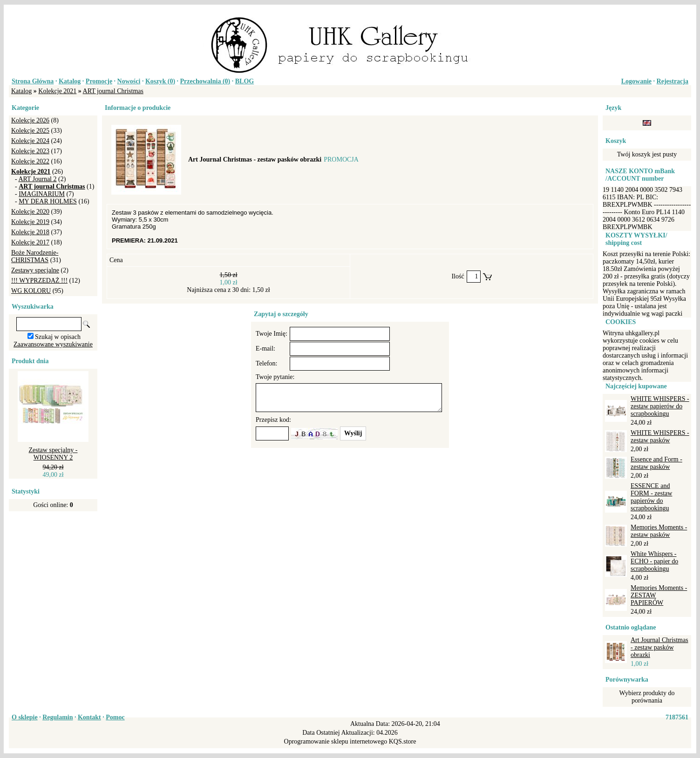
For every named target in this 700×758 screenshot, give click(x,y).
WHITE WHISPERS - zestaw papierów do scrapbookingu (660, 406)
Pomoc (115, 717)
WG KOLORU (31, 291)
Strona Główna (33, 81)
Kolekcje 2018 (30, 232)
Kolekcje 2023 (30, 151)
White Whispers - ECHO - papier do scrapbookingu (654, 561)
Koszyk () (160, 81)
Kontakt (89, 717)
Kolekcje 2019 (30, 222)
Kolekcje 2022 (30, 161)
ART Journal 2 (37, 179)
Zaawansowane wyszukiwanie (53, 344)
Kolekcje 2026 (30, 120)
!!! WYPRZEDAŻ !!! (39, 281)
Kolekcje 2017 (30, 242)
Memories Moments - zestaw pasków (659, 531)
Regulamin (58, 717)
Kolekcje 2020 (30, 212)
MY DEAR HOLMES (48, 201)
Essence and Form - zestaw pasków (656, 463)
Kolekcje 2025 (30, 131)
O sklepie (25, 717)
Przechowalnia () (205, 81)
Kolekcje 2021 (57, 91)
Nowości (129, 81)
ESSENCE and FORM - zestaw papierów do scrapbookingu (651, 497)
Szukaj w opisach (58, 337)
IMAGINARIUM (42, 194)
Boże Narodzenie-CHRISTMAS (35, 256)
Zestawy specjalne (35, 270)
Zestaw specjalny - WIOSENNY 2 (53, 454)
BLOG (245, 81)
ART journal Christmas (113, 91)
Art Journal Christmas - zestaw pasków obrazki (659, 647)
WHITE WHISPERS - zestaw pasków (660, 437)
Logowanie (636, 81)
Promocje (99, 81)
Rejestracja (673, 81)
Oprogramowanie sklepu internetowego (336, 741)
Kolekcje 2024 (30, 141)
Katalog (70, 81)
